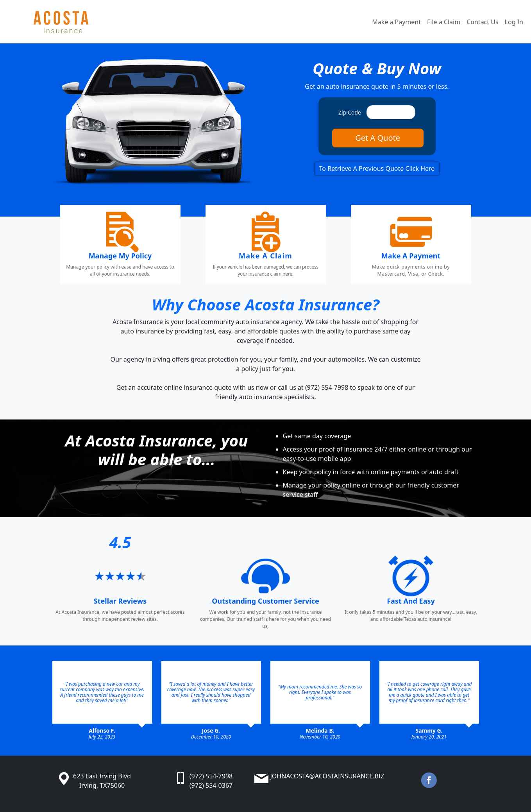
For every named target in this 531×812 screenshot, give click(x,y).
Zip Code (350, 112)
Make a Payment (396, 22)
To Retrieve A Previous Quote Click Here (377, 168)
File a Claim (444, 22)
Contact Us (482, 22)
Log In (514, 22)
